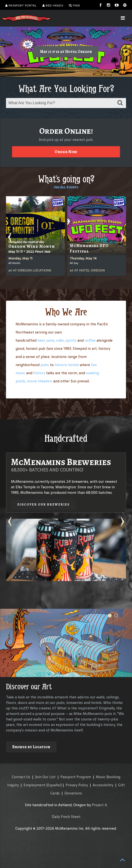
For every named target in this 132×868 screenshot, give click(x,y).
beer (41, 340)
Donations (73, 793)
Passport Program (76, 777)
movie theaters (39, 381)
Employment (34, 785)
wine (50, 340)
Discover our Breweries (43, 504)
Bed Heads (53, 6)
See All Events (66, 187)
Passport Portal (21, 6)
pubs (45, 365)
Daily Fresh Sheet (66, 817)
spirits (71, 340)
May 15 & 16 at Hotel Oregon (66, 52)
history (39, 373)
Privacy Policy (77, 785)
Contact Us (21, 777)
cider (60, 340)
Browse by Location (31, 747)
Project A (99, 805)
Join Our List (45, 777)
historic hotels (67, 365)
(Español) (54, 785)
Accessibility (103, 785)
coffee (90, 340)
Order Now (66, 152)
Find (75, 6)
